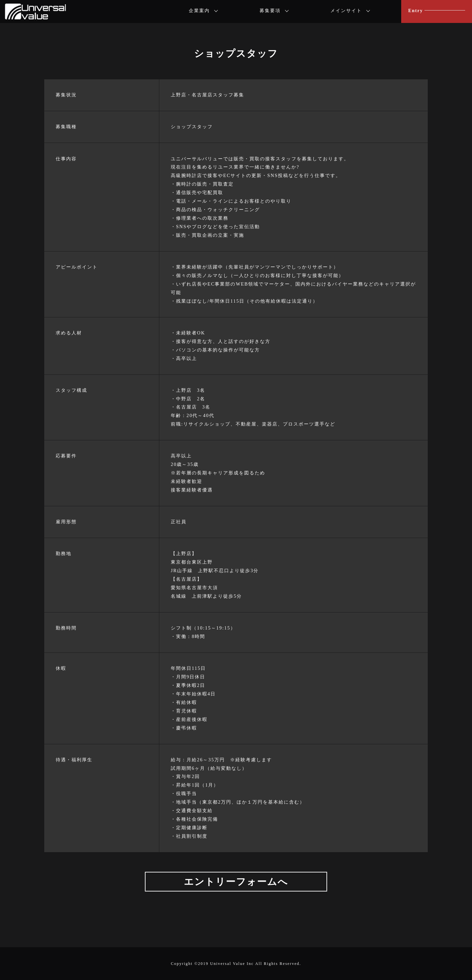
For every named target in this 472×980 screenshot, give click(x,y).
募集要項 (270, 11)
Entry (415, 11)
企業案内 (199, 11)
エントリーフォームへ (236, 882)
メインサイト (346, 11)
